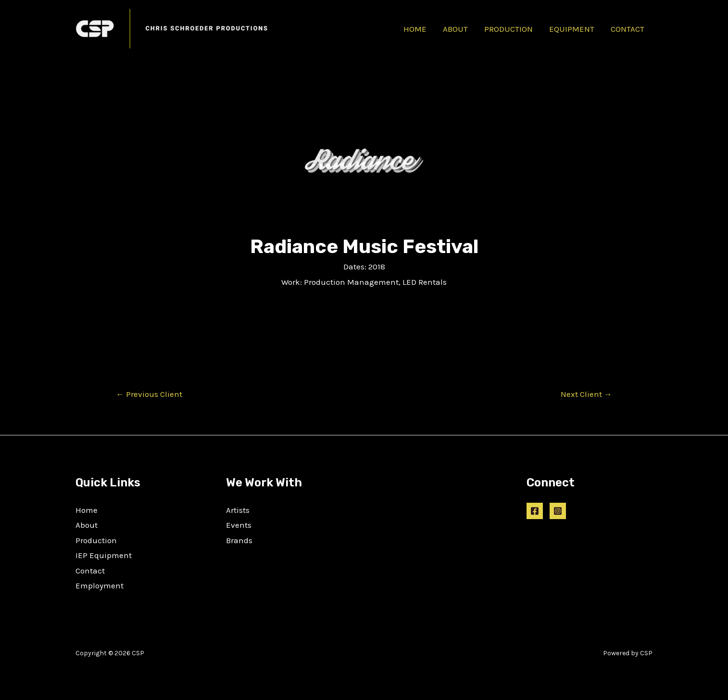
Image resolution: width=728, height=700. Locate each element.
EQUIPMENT (572, 29)
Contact (90, 571)
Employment (100, 585)
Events (239, 525)
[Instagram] (558, 511)
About (87, 525)
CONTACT (628, 29)
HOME (415, 29)
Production (96, 540)
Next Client (586, 394)
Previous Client (149, 394)
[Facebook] (535, 511)
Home (87, 510)
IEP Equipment (104, 555)
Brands (239, 540)
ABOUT (455, 29)
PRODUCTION (508, 29)
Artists (238, 510)
